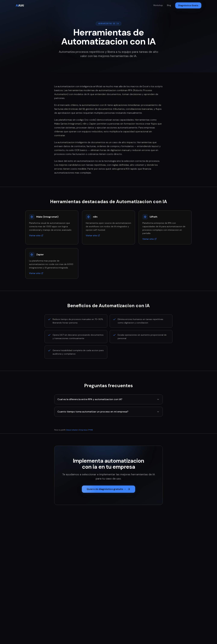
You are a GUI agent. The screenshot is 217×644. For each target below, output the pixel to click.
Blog (169, 5)
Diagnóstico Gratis (188, 5)
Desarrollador (72, 430)
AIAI (20, 5)
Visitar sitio (36, 235)
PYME (91, 430)
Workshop (158, 5)
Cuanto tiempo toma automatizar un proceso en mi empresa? (108, 412)
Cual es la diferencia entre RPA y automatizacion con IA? (108, 399)
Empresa (83, 430)
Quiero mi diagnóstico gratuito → (108, 489)
